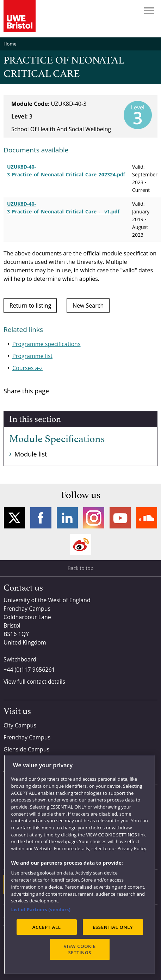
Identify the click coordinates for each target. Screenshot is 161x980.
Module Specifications (57, 439)
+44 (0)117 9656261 (29, 670)
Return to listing (30, 306)
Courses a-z (27, 368)
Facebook (41, 518)
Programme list (32, 356)
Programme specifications (47, 344)
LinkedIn (67, 518)
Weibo (81, 544)
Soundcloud (147, 518)
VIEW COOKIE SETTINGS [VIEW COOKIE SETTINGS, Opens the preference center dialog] (80, 949)
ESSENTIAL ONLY (113, 927)
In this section (35, 419)
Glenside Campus (26, 749)
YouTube (120, 518)
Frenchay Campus (27, 737)
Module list (31, 454)
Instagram (94, 518)
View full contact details (34, 682)
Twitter (14, 518)
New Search (88, 306)
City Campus (20, 725)
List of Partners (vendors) (41, 909)
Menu (149, 11)
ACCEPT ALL (47, 927)
